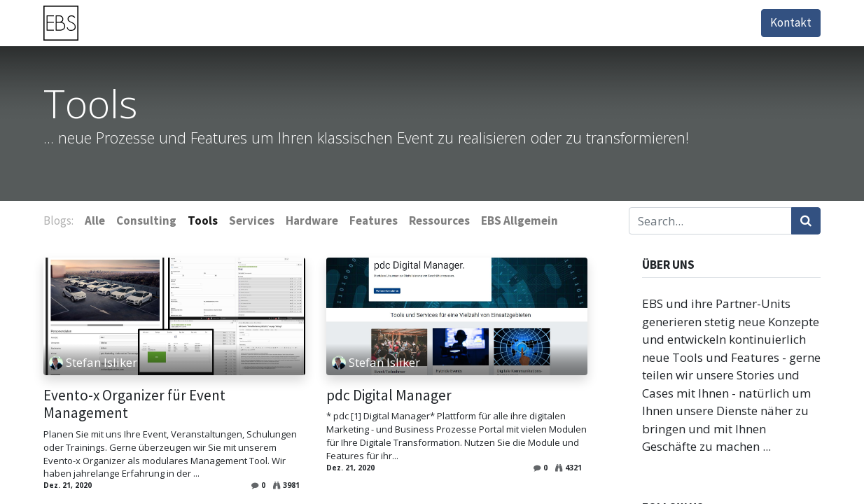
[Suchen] (806, 221)
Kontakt (791, 22)
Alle (95, 220)
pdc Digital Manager (389, 395)
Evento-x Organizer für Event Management (134, 404)
